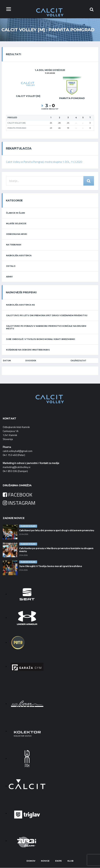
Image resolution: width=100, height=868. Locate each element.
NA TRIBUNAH (14, 245)
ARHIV (9, 277)
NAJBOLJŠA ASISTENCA (19, 255)
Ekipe (59, 861)
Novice (45, 861)
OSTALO (11, 266)
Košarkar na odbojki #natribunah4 (28, 350)
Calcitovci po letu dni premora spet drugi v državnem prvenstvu (47, 316)
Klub (70, 861)
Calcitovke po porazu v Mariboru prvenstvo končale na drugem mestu (46, 327)
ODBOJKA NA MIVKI (16, 234)
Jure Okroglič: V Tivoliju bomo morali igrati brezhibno (40, 339)
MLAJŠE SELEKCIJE (16, 223)
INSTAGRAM (19, 503)
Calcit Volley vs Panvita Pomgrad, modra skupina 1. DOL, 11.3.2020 (44, 162)
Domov (31, 861)
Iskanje (89, 181)
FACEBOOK (18, 495)
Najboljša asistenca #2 (20, 305)
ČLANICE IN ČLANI (15, 213)
